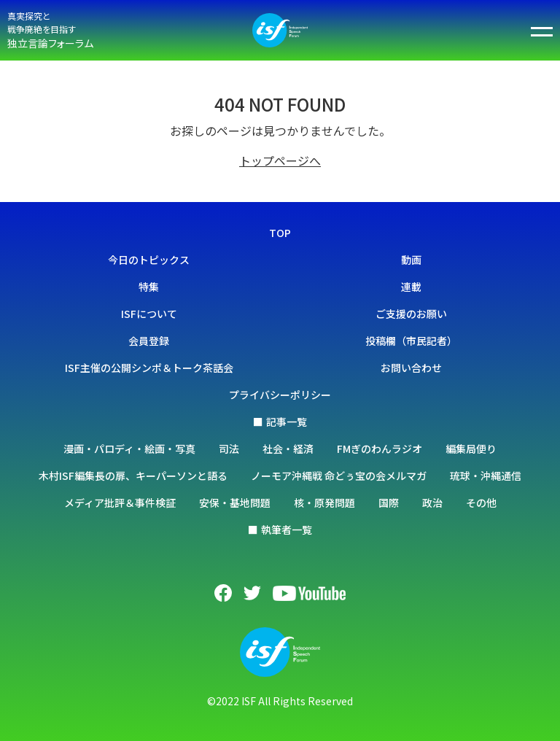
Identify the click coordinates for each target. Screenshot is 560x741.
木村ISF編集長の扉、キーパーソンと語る (133, 476)
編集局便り (471, 449)
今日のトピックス (149, 260)
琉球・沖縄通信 (486, 476)
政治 (432, 503)
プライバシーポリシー (280, 395)
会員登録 (149, 341)
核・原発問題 (324, 503)
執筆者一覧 (287, 529)
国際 (389, 503)
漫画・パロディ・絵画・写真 (129, 449)
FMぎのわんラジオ (380, 449)
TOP (280, 233)
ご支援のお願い (411, 314)
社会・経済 (288, 449)
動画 (411, 260)
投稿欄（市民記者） (411, 341)
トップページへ (280, 160)
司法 (229, 449)
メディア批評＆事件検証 (120, 503)
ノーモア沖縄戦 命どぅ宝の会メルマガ (339, 476)
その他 (481, 503)
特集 (149, 287)
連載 (411, 287)
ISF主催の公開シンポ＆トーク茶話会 (149, 368)
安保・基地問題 (235, 503)
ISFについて (149, 314)
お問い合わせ (411, 368)
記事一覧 (287, 422)
